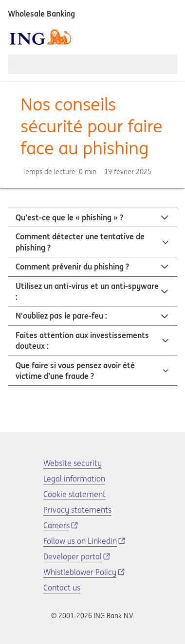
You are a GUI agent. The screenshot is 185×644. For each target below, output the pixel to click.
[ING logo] (40, 37)
